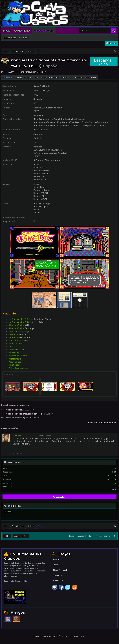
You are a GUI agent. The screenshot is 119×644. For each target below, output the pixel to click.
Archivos (79, 77)
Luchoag (17, 436)
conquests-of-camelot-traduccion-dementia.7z (23, 414)
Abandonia (14, 353)
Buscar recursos (12, 38)
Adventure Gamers (18, 356)
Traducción (14, 334)
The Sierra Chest (17, 350)
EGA (6, 536)
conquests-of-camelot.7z (13, 410)
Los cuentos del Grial (19, 340)
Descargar (104, 62)
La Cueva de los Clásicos (21, 319)
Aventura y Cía (16, 343)
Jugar (36, 77)
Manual (28, 77)
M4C (115, 468)
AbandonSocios (17, 325)
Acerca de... (59, 581)
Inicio (7, 30)
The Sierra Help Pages (20, 331)
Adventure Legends (19, 368)
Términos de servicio (102, 536)
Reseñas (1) (67, 77)
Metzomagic (15, 359)
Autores (26, 38)
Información (8, 77)
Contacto (80, 536)
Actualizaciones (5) (50, 77)
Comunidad (22, 30)
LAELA (12, 347)
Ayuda (88, 536)
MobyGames (15, 362)
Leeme (19, 77)
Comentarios (91, 77)
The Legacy (15, 365)
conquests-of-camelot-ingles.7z (16, 418)
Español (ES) (20, 536)
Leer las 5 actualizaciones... (103, 423)
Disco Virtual (44, 30)
